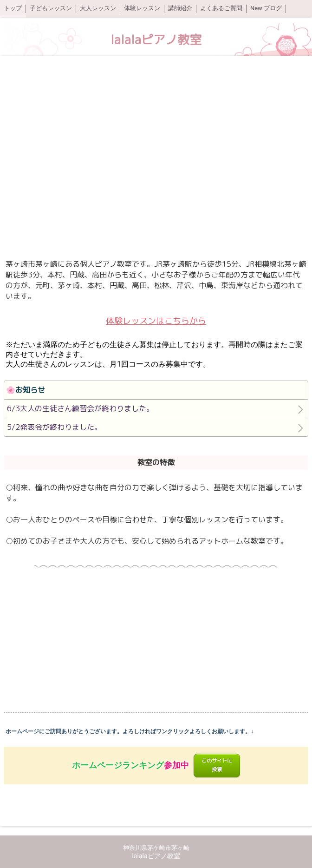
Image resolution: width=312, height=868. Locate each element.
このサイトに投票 (217, 765)
